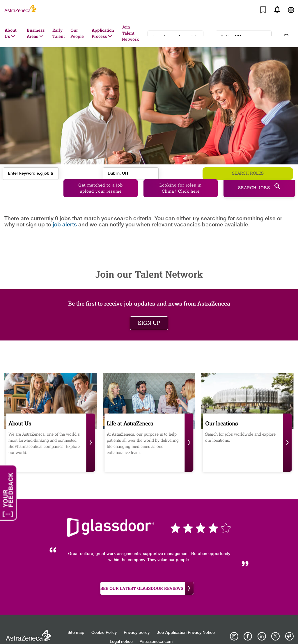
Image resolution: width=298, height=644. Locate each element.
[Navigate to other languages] (291, 9)
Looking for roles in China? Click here (181, 177)
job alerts (65, 213)
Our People (77, 33)
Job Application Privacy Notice (186, 622)
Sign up (149, 312)
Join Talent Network (130, 33)
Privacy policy (137, 622)
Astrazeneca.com (156, 631)
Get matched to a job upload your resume (101, 177)
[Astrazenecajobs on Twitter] (276, 625)
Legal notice (121, 631)
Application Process (103, 33)
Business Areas (36, 33)
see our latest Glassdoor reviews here (147, 577)
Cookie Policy (104, 622)
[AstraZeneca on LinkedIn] (262, 625)
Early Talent (59, 33)
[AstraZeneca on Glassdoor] (289, 625)
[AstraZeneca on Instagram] (234, 625)
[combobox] (244, 33)
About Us (11, 33)
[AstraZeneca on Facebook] (248, 625)
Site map (76, 622)
